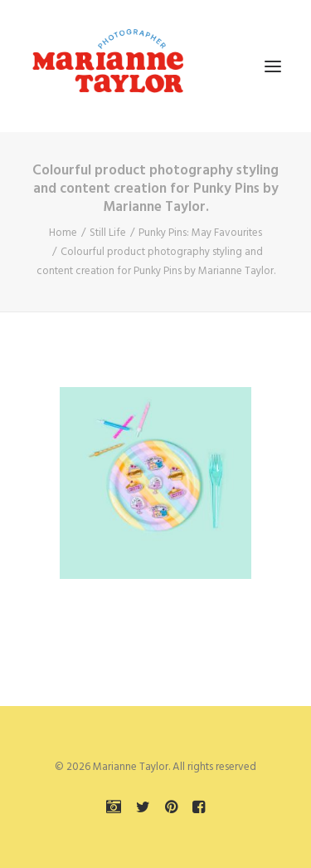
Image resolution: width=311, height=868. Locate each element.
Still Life (108, 233)
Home (63, 233)
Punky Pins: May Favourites (200, 233)
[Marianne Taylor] (108, 66)
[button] (273, 66)
